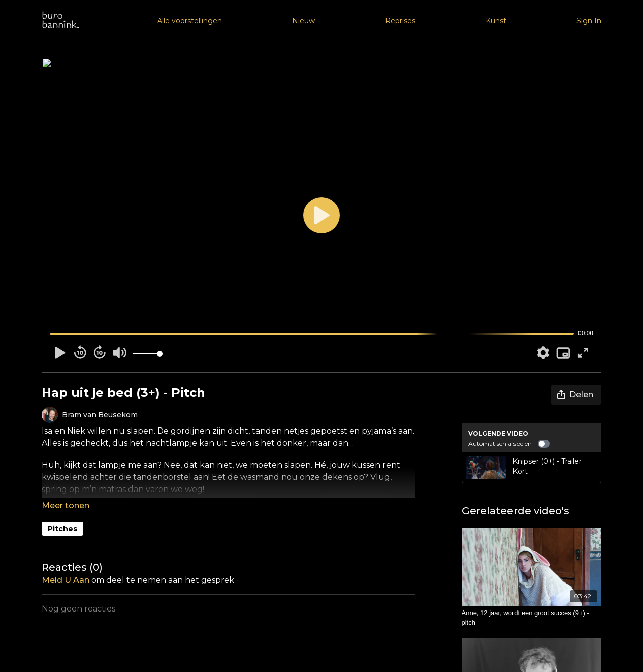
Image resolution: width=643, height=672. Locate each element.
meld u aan (66, 580)
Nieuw (304, 21)
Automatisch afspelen (509, 444)
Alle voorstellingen (189, 21)
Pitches (62, 529)
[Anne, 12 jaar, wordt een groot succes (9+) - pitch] (532, 618)
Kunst (496, 21)
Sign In (589, 21)
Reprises (400, 21)
